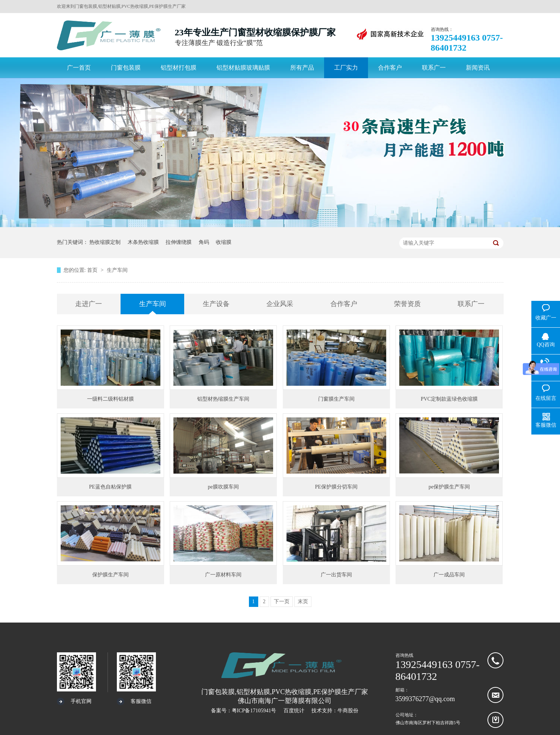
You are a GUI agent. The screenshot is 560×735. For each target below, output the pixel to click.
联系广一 (471, 304)
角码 (204, 242)
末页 (303, 602)
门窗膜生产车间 (336, 399)
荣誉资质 (407, 304)
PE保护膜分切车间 (336, 487)
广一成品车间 (449, 575)
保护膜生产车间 (111, 575)
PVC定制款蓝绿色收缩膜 (449, 399)
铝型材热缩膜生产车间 (223, 399)
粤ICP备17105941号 (254, 711)
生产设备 (216, 304)
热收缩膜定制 (105, 242)
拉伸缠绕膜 (179, 242)
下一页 (282, 602)
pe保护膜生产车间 (449, 487)
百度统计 (294, 711)
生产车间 (117, 270)
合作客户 (344, 304)
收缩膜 (224, 242)
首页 (93, 270)
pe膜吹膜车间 (223, 487)
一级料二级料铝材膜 (111, 399)
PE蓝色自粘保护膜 (110, 487)
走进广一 (89, 304)
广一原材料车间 (223, 575)
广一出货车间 (336, 575)
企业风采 (280, 304)
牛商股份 (348, 711)
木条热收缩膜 (143, 242)
